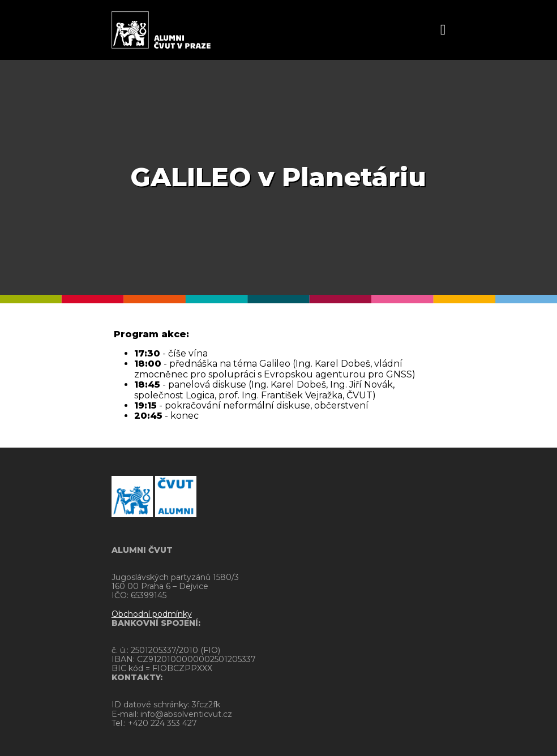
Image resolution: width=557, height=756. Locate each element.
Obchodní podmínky (152, 614)
